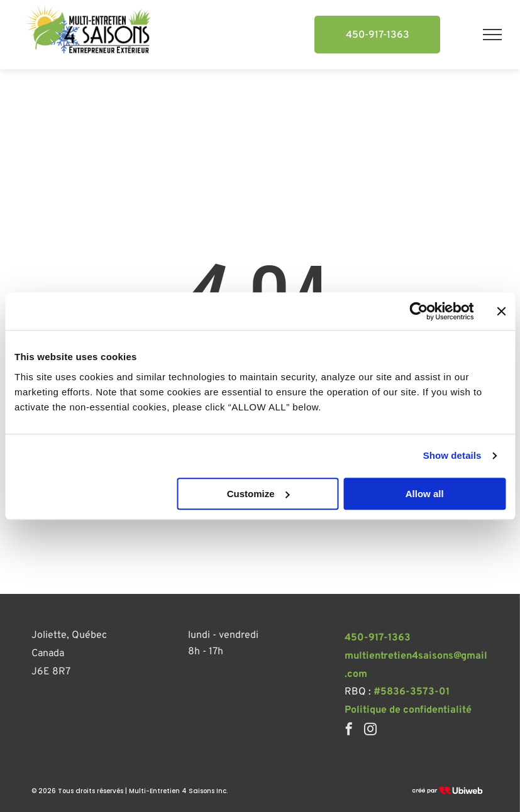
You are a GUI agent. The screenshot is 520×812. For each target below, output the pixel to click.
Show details (452, 455)
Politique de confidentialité (408, 710)
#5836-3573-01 (412, 692)
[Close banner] (501, 311)
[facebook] (349, 731)
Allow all (425, 494)
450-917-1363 (378, 638)
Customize (258, 494)
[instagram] (370, 731)
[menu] (492, 35)
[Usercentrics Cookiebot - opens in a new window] (418, 311)
